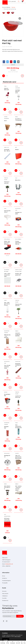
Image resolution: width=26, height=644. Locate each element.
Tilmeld (20, 616)
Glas (16, 178)
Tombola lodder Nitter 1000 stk (18, 243)
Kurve (5, 121)
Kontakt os (5, 578)
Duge (5, 209)
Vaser (5, 300)
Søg (22, 642)
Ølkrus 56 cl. (18, 180)
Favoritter (4, 598)
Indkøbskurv (5, 596)
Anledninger (3, 642)
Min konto (4, 591)
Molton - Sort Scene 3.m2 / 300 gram (7, 243)
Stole (5, 86)
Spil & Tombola (18, 239)
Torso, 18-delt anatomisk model (7, 367)
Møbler (17, 331)
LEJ (4, 76)
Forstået (6, 640)
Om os (4, 576)
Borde (17, 117)
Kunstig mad (18, 362)
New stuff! (18, 642)
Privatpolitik (5, 583)
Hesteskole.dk (15, 628)
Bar (16, 147)
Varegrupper (13, 642)
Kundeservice (5, 601)
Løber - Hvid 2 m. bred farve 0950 (7, 275)
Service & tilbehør (6, 7)
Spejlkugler (7, 453)
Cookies (5, 633)
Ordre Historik (5, 594)
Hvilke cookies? (17, 636)
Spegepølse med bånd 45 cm (18, 365)
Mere (25, 642)
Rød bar (17, 150)
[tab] (4, 13)
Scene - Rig (6, 147)
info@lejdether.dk (9, 564)
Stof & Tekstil (7, 239)
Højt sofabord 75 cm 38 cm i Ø (7, 487)
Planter (17, 453)
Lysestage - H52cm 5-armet (18, 91)
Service (13, 7)
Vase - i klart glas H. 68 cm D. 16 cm (7, 304)
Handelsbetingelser (6, 581)
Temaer (8, 642)
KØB (5, 262)
